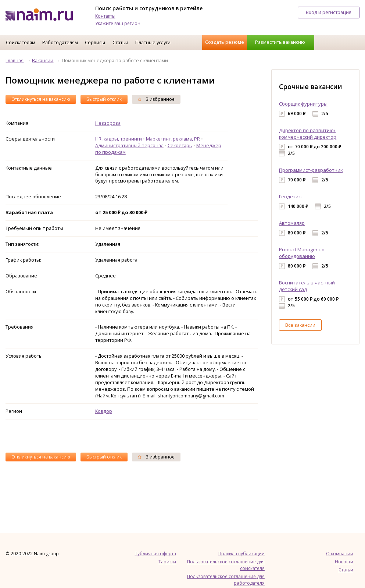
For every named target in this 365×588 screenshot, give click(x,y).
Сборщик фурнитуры (303, 104)
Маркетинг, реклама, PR (173, 139)
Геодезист (291, 196)
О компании (340, 554)
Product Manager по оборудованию (302, 253)
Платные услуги (153, 42)
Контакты (105, 16)
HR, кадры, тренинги (119, 139)
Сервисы (95, 42)
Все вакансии (300, 325)
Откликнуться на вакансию (41, 99)
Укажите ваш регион (118, 23)
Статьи (120, 42)
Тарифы (167, 562)
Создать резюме (225, 42)
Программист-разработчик (311, 170)
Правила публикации (241, 554)
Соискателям (21, 42)
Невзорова (108, 123)
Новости (344, 562)
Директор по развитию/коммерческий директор (308, 134)
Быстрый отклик (104, 99)
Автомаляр (292, 223)
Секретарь (180, 145)
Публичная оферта (155, 554)
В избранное (156, 99)
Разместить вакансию (280, 42)
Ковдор (104, 411)
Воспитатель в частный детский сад (307, 286)
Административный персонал (129, 145)
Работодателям (60, 42)
